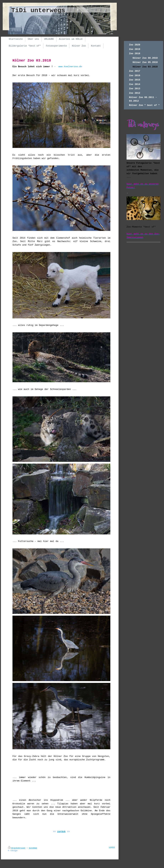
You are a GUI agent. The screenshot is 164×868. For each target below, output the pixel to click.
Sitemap (33, 848)
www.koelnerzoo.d (69, 67)
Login (112, 847)
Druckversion (17, 848)
